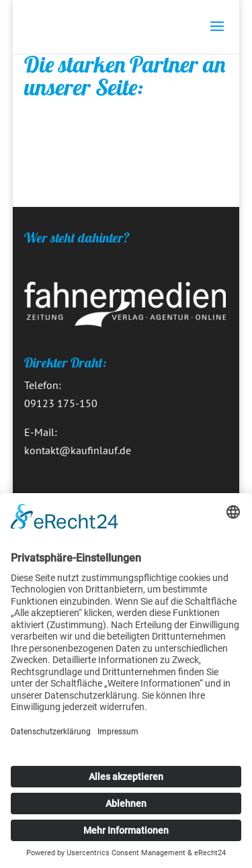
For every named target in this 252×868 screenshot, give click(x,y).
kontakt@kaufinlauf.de (78, 450)
